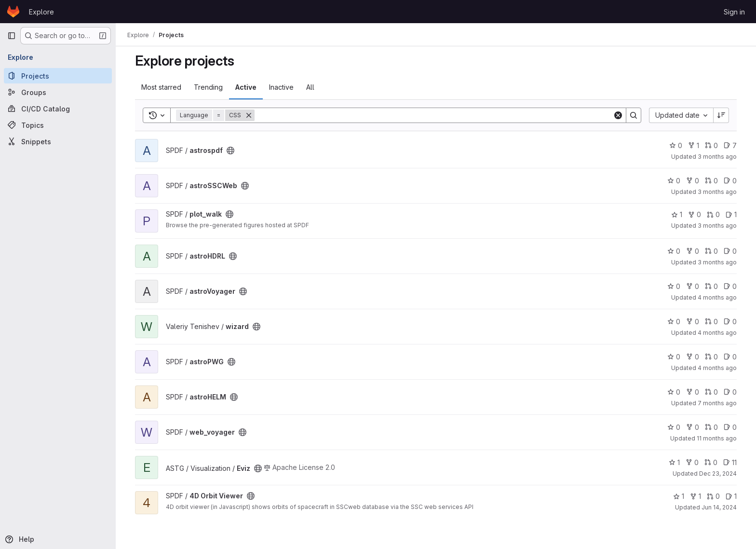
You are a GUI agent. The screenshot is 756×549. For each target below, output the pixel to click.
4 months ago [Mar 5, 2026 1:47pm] (717, 368)
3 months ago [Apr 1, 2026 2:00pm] (717, 226)
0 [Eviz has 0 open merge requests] (711, 462)
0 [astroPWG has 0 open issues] (730, 357)
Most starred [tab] (161, 87)
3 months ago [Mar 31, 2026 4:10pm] (717, 262)
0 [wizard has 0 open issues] (730, 322)
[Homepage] (13, 12)
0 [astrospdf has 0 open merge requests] (711, 145)
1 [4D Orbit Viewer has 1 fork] (695, 496)
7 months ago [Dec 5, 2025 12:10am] (717, 403)
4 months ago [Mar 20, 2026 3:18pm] (717, 297)
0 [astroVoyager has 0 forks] (693, 286)
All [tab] (310, 87)
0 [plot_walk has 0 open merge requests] (713, 214)
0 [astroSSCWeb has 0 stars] (674, 181)
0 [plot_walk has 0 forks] (695, 214)
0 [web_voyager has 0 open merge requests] (711, 427)
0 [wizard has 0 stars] (674, 322)
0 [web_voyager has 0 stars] (674, 427)
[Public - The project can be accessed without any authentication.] (230, 151)
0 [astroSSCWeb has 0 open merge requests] (711, 181)
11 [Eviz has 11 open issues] (730, 462)
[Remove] (249, 115)
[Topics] (58, 125)
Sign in (734, 12)
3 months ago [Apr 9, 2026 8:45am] (717, 192)
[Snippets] (58, 141)
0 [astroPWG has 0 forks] (693, 357)
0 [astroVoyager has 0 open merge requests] (711, 286)
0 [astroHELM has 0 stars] (674, 392)
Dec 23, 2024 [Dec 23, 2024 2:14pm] (718, 474)
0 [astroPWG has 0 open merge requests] (711, 357)
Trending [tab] (208, 87)
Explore (41, 12)
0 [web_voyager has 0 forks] (693, 427)
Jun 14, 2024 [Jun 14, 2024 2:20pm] (719, 507)
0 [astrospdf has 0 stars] (676, 145)
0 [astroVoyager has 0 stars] (674, 286)
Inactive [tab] (281, 87)
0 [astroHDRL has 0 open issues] (730, 251)
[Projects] (58, 76)
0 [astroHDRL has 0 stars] (674, 251)
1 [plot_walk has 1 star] (677, 214)
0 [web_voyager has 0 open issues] (730, 427)
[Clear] (618, 115)
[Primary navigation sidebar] (12, 36)
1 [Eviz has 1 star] (674, 462)
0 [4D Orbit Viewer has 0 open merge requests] (713, 496)
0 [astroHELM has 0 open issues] (730, 392)
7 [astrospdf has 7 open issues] (730, 145)
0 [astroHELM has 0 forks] (693, 392)
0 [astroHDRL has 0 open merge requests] (711, 251)
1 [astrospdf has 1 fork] (694, 145)
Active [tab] (246, 87)
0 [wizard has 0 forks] (693, 322)
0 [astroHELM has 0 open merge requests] (711, 392)
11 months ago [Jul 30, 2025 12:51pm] (717, 438)
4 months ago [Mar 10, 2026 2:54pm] (717, 333)
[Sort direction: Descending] (721, 115)
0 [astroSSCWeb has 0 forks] (693, 181)
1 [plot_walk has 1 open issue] (731, 214)
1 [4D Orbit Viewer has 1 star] (679, 496)
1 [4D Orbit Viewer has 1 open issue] (731, 496)
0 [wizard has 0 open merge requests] (711, 322)
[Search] (434, 115)
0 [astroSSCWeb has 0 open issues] (730, 181)
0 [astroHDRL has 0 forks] (693, 251)
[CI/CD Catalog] (58, 109)
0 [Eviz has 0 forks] (692, 462)
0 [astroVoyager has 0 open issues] (730, 286)
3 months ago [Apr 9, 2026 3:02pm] (717, 157)
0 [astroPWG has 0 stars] (674, 357)
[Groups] (58, 92)
